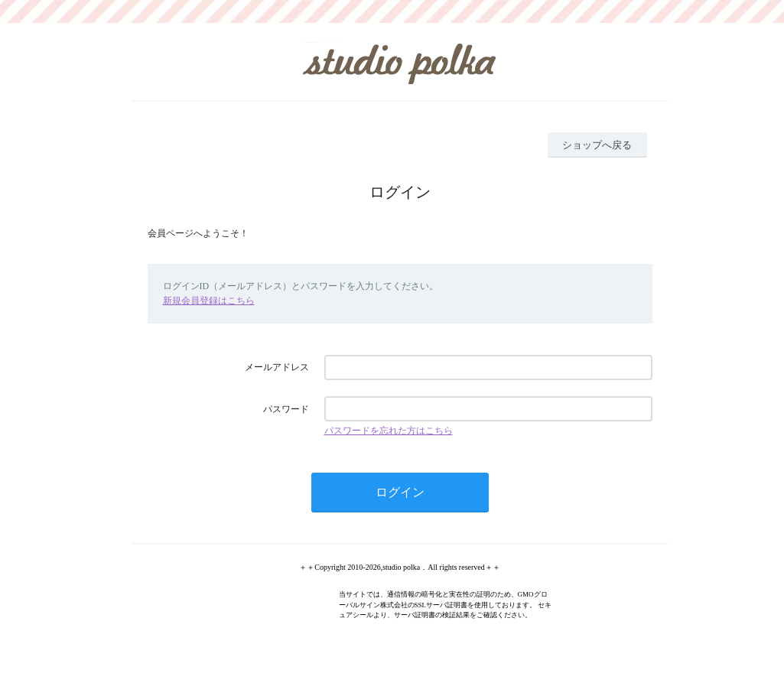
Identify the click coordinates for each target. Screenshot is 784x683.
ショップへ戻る (597, 145)
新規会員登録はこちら (209, 301)
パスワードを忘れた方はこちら (389, 431)
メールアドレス (277, 367)
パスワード (286, 409)
